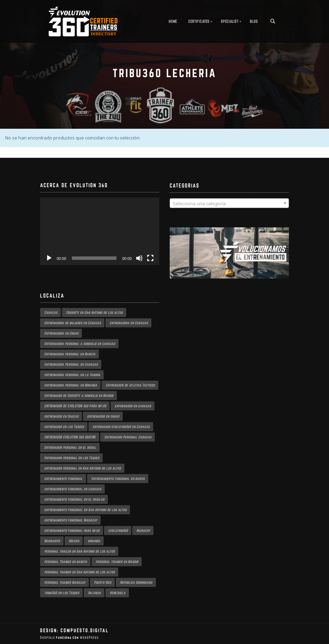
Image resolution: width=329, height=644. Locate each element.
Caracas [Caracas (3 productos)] (51, 312)
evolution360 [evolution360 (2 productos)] (118, 530)
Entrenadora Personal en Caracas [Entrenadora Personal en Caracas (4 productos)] (71, 364)
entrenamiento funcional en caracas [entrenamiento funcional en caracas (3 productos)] (73, 489)
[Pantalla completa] (150, 258)
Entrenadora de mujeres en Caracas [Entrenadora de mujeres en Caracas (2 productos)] (73, 323)
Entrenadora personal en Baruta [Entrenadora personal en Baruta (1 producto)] (70, 354)
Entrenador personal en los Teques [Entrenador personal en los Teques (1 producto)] (72, 458)
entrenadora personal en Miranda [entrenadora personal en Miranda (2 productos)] (71, 385)
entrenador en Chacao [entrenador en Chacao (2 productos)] (61, 416)
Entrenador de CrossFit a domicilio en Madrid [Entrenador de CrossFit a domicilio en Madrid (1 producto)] (79, 396)
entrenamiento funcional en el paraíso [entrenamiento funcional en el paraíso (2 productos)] (74, 499)
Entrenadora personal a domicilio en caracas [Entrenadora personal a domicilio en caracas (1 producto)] (80, 344)
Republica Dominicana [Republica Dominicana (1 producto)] (136, 582)
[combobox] (229, 203)
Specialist (230, 21)
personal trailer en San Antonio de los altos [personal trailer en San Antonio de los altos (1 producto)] (79, 551)
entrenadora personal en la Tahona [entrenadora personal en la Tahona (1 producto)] (72, 375)
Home (173, 21)
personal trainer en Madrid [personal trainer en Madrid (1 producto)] (117, 562)
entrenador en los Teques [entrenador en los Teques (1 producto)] (64, 427)
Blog (254, 21)
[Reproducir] (49, 258)
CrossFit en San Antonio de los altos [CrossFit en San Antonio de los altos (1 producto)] (94, 312)
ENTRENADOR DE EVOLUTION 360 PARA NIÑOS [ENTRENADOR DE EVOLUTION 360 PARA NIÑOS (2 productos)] (75, 406)
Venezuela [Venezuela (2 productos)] (117, 593)
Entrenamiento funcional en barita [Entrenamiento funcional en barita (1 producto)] (118, 479)
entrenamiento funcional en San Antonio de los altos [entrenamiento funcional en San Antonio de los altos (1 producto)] (85, 510)
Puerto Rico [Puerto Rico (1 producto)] (103, 582)
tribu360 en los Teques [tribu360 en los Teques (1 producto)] (62, 593)
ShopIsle (48, 638)
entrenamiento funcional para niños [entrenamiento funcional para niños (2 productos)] (72, 530)
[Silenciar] (139, 258)
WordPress (89, 638)
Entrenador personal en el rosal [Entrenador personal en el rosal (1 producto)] (70, 447)
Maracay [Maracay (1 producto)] (143, 530)
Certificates (199, 21)
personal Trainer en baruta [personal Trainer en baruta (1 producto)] (66, 562)
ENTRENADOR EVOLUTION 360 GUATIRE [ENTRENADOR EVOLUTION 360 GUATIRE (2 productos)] (70, 437)
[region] (229, 260)
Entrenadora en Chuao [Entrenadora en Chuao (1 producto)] (61, 333)
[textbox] (229, 203)
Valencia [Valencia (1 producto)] (94, 593)
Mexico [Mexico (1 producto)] (74, 541)
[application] (100, 231)
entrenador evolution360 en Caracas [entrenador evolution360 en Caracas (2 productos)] (121, 427)
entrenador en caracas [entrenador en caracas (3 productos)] (133, 406)
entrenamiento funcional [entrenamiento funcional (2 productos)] (63, 479)
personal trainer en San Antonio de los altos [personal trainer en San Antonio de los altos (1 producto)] (79, 572)
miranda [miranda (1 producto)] (94, 541)
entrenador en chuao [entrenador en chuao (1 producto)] (103, 416)
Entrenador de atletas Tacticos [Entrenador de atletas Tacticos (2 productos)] (130, 385)
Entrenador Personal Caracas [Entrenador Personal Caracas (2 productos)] (128, 437)
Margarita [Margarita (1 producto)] (52, 541)
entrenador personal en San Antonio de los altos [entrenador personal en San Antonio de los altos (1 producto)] (83, 468)
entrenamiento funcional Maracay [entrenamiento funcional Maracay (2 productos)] (71, 520)
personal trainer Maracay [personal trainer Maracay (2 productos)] (65, 582)
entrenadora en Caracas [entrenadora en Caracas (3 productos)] (129, 323)
